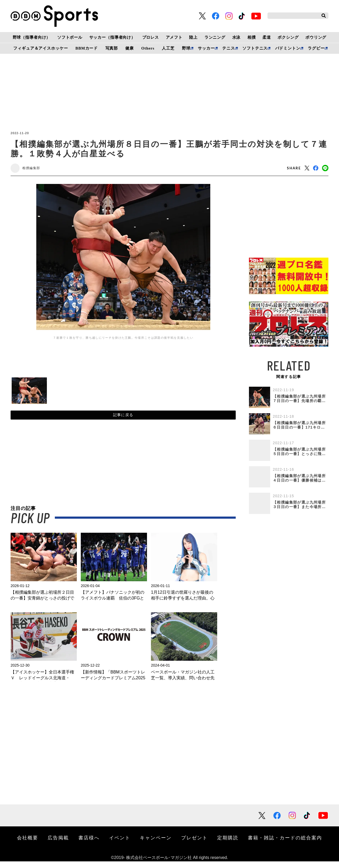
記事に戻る (123, 420)
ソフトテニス (255, 48)
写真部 (112, 48)
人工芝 (168, 48)
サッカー (206, 48)
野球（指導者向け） (32, 37)
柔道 (267, 37)
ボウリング (316, 37)
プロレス (151, 37)
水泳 (237, 37)
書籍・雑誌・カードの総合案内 (285, 844)
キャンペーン (156, 844)
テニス (229, 48)
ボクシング (288, 37)
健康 (130, 48)
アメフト (174, 37)
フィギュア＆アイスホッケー (41, 48)
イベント (120, 844)
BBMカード (87, 48)
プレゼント (194, 844)
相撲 (252, 37)
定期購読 (228, 844)
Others (148, 48)
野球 (186, 48)
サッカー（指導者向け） (112, 37)
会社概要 (28, 844)
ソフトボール (70, 37)
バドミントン (288, 48)
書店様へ (89, 844)
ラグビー (316, 48)
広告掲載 (58, 844)
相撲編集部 (35, 169)
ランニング (215, 37)
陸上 (193, 37)
